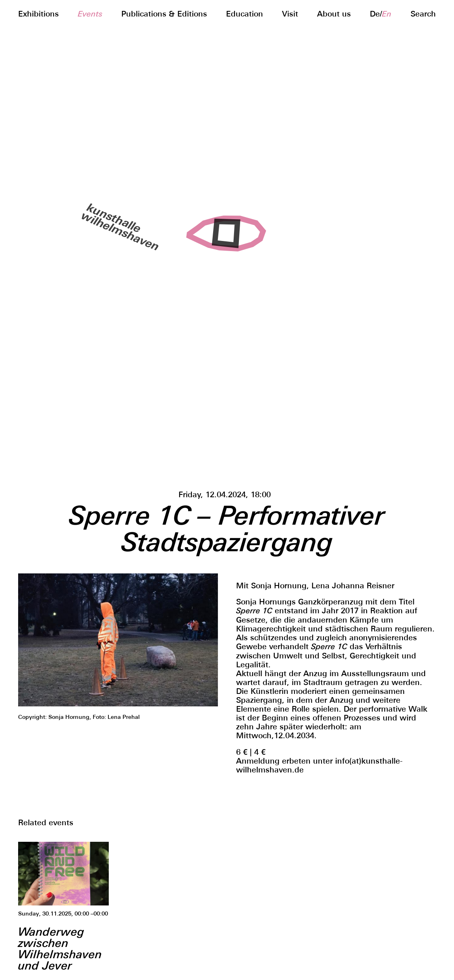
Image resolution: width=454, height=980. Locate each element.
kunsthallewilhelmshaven (118, 225)
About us (334, 14)
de (375, 14)
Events (90, 14)
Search (423, 14)
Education (245, 14)
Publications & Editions (164, 14)
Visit (290, 14)
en (387, 14)
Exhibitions (38, 14)
